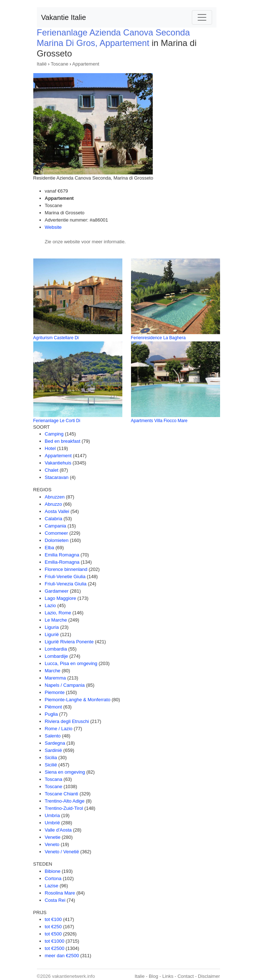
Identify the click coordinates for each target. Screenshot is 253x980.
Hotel (50, 448)
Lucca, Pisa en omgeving (71, 663)
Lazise (52, 886)
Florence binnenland (66, 569)
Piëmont (54, 707)
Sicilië (51, 765)
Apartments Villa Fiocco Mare (159, 421)
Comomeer (56, 533)
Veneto (52, 844)
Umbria (52, 815)
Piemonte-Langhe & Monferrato (78, 700)
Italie (140, 976)
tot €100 (53, 919)
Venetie (53, 837)
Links (168, 976)
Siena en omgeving (65, 772)
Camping (54, 434)
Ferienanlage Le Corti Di (57, 421)
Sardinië (54, 750)
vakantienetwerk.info (74, 976)
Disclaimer (209, 976)
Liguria (52, 627)
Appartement (86, 64)
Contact (185, 976)
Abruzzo (54, 504)
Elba (50, 548)
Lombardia (56, 649)
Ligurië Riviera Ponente (69, 642)
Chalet (52, 470)
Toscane (59, 64)
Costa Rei (55, 900)
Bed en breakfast (63, 441)
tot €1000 (55, 941)
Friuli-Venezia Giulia (66, 584)
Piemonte (55, 692)
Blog (153, 976)
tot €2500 (55, 948)
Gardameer (57, 591)
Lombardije (56, 656)
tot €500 (53, 934)
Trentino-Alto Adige (65, 801)
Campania (56, 526)
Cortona (53, 878)
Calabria (54, 519)
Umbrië (52, 823)
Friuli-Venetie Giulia (65, 577)
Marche (53, 671)
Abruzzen (55, 497)
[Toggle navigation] (202, 17)
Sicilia (51, 758)
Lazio (50, 605)
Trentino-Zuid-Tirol (64, 808)
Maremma (56, 678)
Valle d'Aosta (58, 830)
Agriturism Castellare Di (56, 338)
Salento (53, 736)
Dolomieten (57, 540)
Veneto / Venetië (62, 852)
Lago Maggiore (61, 598)
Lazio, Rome (58, 613)
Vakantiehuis (58, 463)
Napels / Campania (65, 685)
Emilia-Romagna (62, 562)
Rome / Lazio (59, 729)
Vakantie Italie (64, 17)
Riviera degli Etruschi (67, 721)
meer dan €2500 (62, 956)
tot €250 (53, 927)
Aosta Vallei (57, 511)
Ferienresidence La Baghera (158, 338)
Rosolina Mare (60, 893)
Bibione (53, 871)
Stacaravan (57, 477)
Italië (42, 64)
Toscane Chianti (62, 794)
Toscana (54, 779)
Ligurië (52, 634)
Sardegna (55, 743)
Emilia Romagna (62, 555)
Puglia (51, 714)
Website (53, 227)
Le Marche (56, 620)
